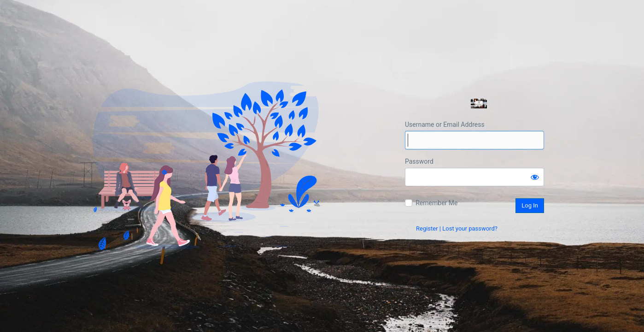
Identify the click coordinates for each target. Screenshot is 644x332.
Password (419, 161)
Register (427, 228)
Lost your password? (470, 228)
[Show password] (535, 177)
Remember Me (436, 203)
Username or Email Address (445, 125)
